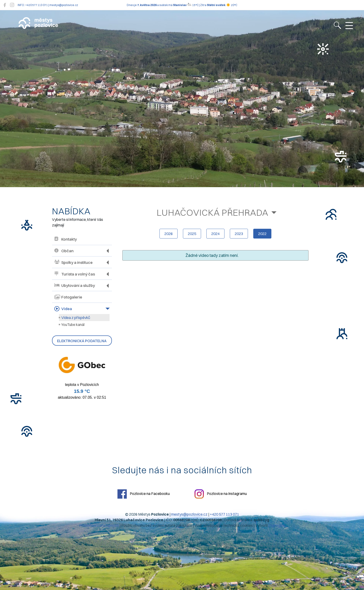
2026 (169, 234)
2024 (215, 234)
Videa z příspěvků (76, 318)
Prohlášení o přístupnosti (99, 525)
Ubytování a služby (75, 286)
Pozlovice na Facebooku (144, 494)
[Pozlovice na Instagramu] (12, 5)
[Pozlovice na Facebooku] (5, 5)
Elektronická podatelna (82, 341)
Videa (63, 309)
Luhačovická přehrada (213, 212)
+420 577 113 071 (224, 514)
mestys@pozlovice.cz (189, 514)
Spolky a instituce (73, 262)
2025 (192, 234)
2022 (262, 234)
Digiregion (277, 525)
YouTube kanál (73, 325)
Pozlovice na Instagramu (221, 494)
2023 (239, 234)
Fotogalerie (68, 297)
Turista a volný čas (75, 274)
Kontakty (66, 239)
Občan (64, 251)
